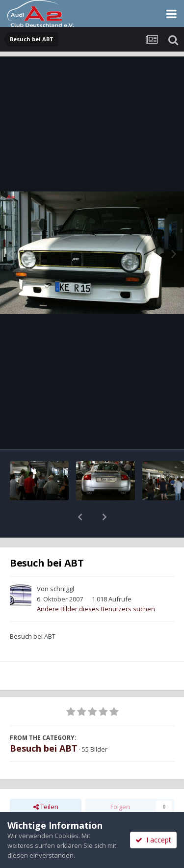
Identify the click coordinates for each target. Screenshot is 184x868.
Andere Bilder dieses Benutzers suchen (96, 583)
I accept (153, 840)
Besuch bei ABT (44, 723)
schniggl (62, 563)
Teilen (46, 781)
